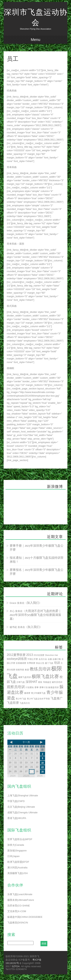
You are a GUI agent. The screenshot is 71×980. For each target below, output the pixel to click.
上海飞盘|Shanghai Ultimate (23, 795)
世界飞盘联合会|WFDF (20, 839)
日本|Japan (14, 856)
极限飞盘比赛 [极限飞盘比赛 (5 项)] (45, 676)
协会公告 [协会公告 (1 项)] (40, 663)
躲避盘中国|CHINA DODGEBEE (25, 917)
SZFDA (16, 966)
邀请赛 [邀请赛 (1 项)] (27, 693)
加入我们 (33, 603)
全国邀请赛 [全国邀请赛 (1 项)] (21, 663)
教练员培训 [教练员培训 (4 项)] (40, 669)
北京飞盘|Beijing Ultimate (21, 807)
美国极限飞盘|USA (18, 873)
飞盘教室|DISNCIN (18, 923)
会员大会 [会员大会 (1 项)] (43, 659)
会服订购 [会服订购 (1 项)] (57, 659)
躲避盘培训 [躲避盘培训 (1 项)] (53, 687)
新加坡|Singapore (17, 851)
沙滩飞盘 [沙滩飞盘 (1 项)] (21, 682)
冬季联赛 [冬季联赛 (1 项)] (31, 663)
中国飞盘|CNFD (16, 801)
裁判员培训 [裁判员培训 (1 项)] (57, 682)
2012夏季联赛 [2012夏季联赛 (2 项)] (16, 655)
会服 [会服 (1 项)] (50, 659)
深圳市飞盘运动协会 (36, 18)
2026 (40, 776)
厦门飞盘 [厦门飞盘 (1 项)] (49, 663)
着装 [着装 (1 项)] (40, 682)
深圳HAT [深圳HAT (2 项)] (31, 682)
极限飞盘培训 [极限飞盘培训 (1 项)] (25, 677)
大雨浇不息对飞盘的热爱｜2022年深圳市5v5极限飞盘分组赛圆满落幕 (36, 615)
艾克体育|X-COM (17, 911)
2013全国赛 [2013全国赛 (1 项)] (39, 655)
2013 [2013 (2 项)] (29, 655)
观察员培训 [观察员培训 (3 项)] (16, 687)
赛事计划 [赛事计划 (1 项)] (44, 687)
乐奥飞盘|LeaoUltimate (20, 894)
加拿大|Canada (16, 845)
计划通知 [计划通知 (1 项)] (30, 687)
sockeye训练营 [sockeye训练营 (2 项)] (17, 659)
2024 (13, 776)
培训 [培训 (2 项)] (57, 663)
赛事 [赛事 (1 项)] (37, 687)
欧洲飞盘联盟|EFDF (18, 862)
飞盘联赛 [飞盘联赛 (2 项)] (13, 703)
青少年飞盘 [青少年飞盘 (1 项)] (21, 699)
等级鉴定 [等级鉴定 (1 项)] (47, 682)
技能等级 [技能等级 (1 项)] (20, 670)
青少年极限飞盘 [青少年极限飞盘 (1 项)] (38, 693)
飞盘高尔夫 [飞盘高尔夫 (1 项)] (25, 703)
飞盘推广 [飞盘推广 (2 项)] (57, 698)
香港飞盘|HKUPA (17, 818)
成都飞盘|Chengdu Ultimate (22, 812)
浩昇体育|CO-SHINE (19, 906)
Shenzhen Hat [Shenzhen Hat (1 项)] (51, 655)
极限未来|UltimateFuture (21, 900)
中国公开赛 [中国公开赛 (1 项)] (33, 659)
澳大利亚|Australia (17, 868)
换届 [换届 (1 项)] (27, 670)
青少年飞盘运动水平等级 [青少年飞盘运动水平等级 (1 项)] (38, 699)
